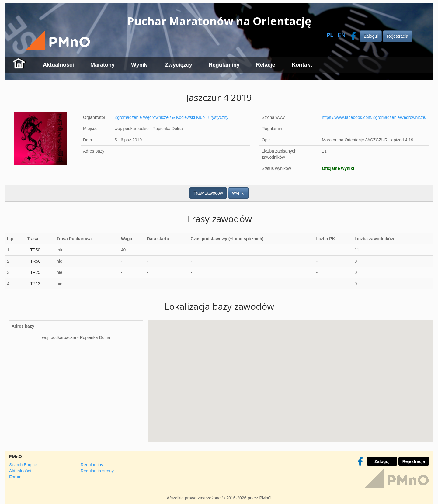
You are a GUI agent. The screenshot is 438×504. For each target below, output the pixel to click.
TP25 (35, 272)
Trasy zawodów (208, 193)
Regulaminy (224, 65)
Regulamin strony (97, 471)
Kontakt (302, 65)
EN (341, 35)
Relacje (266, 65)
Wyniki (140, 65)
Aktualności (58, 65)
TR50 (35, 261)
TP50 (35, 250)
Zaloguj (371, 36)
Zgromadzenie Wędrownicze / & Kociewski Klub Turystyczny (172, 117)
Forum (15, 477)
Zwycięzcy (179, 65)
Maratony (103, 65)
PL (330, 35)
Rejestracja (398, 36)
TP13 (35, 284)
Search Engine (23, 465)
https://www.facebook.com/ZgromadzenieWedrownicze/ (374, 117)
